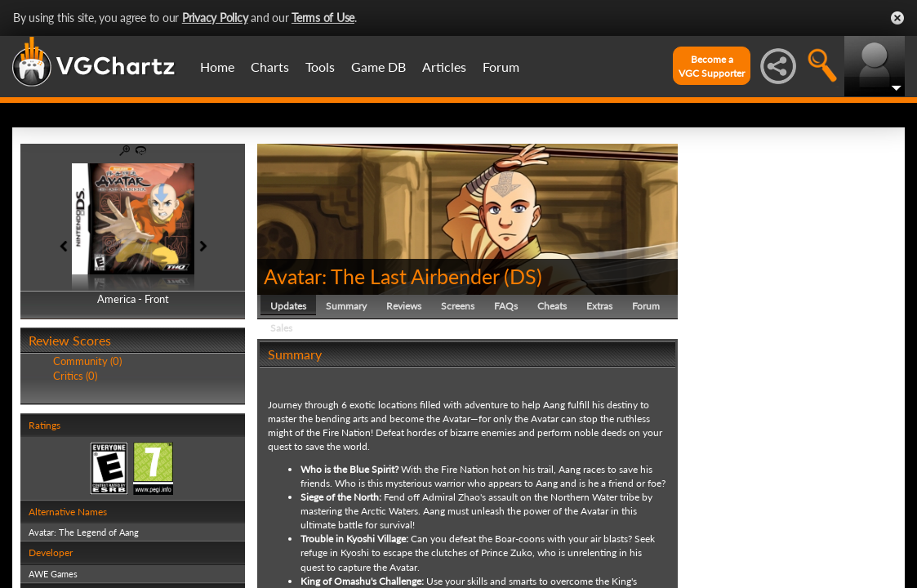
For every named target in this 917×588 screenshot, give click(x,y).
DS (523, 276)
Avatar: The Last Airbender (381, 276)
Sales (281, 328)
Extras (599, 306)
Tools (320, 67)
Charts (270, 67)
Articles (444, 67)
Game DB (378, 67)
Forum (501, 67)
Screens (458, 306)
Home (217, 67)
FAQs (506, 306)
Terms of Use (323, 18)
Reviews (404, 306)
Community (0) (87, 361)
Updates (288, 306)
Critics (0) (75, 376)
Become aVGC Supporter (712, 66)
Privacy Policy (215, 18)
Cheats (552, 306)
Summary (346, 306)
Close (897, 18)
